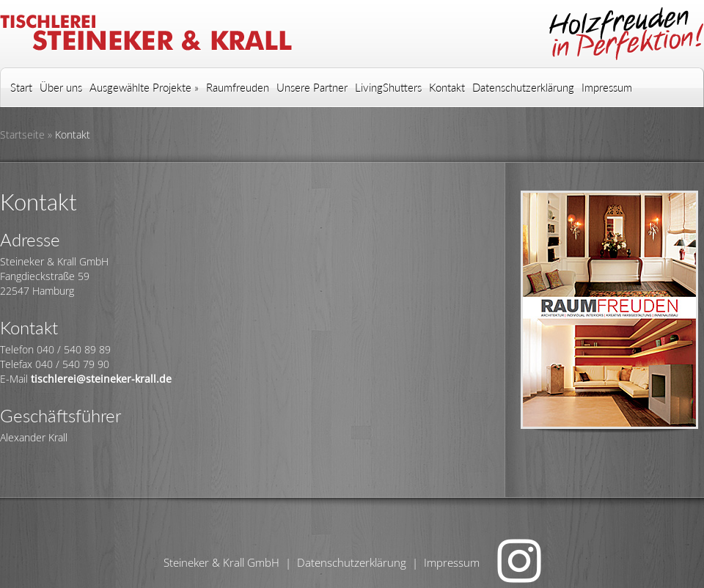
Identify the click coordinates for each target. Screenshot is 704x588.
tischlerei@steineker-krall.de (101, 379)
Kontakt (447, 87)
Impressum (607, 87)
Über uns (61, 87)
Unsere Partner (312, 87)
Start (21, 87)
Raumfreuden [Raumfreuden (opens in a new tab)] (238, 87)
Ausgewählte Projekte (144, 87)
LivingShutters (388, 87)
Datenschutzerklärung (523, 87)
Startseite (22, 135)
